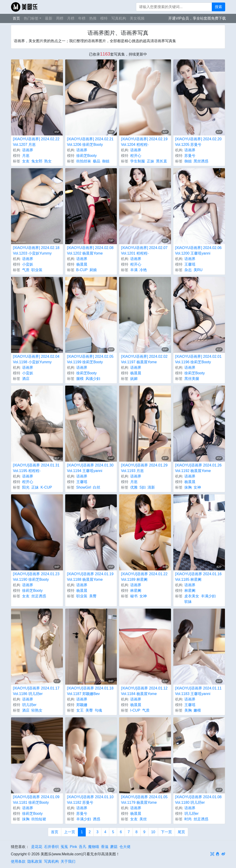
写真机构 (119, 18)
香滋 (105, 847)
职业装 (37, 270)
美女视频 (137, 18)
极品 (97, 161)
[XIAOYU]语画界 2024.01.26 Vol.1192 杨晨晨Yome (198, 468)
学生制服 (138, 161)
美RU (198, 270)
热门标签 (31, 18)
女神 (197, 487)
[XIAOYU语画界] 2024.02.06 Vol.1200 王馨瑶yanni (198, 251)
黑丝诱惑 (201, 161)
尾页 (181, 832)
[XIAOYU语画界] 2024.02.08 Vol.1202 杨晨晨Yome (90, 251)
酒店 (26, 379)
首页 (16, 18)
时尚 (188, 819)
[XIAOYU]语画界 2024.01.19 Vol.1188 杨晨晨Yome (90, 577)
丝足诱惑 (39, 596)
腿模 (80, 379)
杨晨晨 (82, 264)
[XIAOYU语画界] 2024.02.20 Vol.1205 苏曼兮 (198, 142)
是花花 (37, 847)
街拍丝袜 (84, 161)
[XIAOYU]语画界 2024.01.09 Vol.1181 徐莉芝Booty (36, 800)
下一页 (166, 832)
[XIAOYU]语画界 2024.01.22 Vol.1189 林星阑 (144, 577)
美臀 (93, 596)
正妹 (150, 161)
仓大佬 (125, 847)
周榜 (60, 18)
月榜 (71, 18)
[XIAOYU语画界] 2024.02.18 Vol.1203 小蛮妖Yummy (36, 251)
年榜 (82, 18)
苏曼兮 (190, 156)
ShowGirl (84, 487)
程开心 (136, 156)
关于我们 (68, 861)
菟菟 (64, 847)
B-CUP (82, 270)
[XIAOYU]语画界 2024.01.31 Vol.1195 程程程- (36, 468)
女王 (80, 710)
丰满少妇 (208, 596)
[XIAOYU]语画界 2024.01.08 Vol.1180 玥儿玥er (198, 800)
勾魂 (98, 710)
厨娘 (93, 270)
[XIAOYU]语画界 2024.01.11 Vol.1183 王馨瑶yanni (198, 691)
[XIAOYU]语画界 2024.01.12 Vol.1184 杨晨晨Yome (144, 691)
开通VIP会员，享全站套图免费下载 (197, 18)
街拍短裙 (39, 819)
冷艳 (143, 270)
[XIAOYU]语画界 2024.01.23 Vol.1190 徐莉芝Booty (36, 577)
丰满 (134, 270)
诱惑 (97, 819)
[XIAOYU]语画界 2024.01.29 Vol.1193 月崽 (144, 468)
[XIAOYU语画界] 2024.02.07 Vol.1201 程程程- (144, 251)
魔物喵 (94, 847)
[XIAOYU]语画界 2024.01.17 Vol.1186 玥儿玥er (36, 691)
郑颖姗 (82, 705)
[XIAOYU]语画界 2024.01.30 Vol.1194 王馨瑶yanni (90, 468)
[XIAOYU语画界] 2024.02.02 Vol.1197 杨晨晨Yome (144, 359)
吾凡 (83, 847)
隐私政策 (35, 861)
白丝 (97, 487)
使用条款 (18, 861)
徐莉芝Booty (87, 156)
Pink (73, 847)
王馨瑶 (190, 264)
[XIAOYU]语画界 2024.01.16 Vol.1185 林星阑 (198, 577)
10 (153, 832)
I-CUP (135, 710)
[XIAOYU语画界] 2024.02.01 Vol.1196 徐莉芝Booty (198, 359)
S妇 (143, 487)
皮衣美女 (192, 596)
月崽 (26, 156)
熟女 (48, 161)
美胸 (188, 710)
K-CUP (46, 487)
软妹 (188, 602)
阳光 (26, 487)
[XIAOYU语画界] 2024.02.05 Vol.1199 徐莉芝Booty (90, 359)
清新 (151, 487)
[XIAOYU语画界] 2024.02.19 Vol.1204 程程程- (144, 142)
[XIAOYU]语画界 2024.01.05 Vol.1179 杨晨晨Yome (144, 800)
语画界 (28, 150)
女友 (26, 161)
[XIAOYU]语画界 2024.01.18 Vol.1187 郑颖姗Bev (90, 691)
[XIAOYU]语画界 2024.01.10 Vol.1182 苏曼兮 (90, 800)
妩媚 (134, 379)
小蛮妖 (28, 264)
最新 (49, 18)
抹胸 (188, 487)
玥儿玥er (29, 705)
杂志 (188, 270)
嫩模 (197, 710)
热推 (93, 18)
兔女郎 (37, 161)
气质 (26, 270)
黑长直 (162, 161)
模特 (104, 18)
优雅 (134, 487)
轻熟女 (37, 710)
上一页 (70, 832)
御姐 (106, 161)
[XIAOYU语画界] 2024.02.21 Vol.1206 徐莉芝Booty (90, 142)
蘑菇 (114, 847)
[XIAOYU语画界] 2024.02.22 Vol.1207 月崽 (36, 142)
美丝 (143, 819)
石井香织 (51, 847)
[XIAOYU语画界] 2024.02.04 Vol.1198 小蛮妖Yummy (36, 359)
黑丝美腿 (192, 379)
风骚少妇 (93, 379)
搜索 (218, 7)
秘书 (134, 596)
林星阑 (136, 591)
